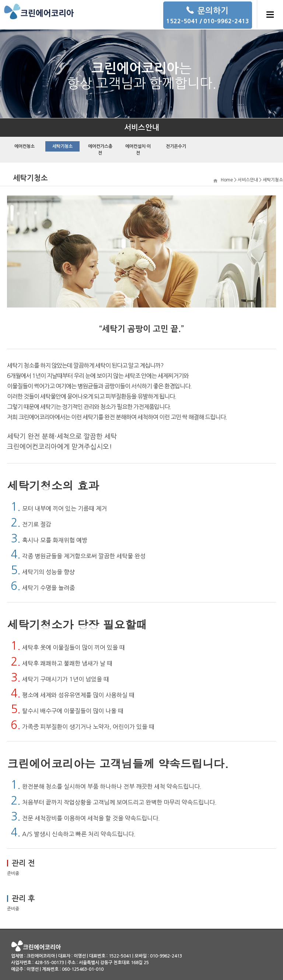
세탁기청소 (62, 146)
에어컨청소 (25, 146)
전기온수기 (176, 146)
